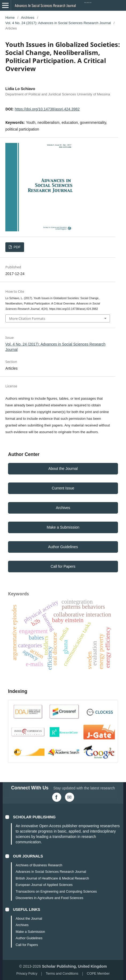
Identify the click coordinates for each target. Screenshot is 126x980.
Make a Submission (63, 527)
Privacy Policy (27, 974)
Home (10, 18)
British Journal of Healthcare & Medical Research (52, 878)
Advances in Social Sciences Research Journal (51, 872)
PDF (17, 247)
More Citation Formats (27, 318)
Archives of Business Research (39, 865)
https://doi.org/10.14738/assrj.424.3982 (47, 109)
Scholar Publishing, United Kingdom (75, 966)
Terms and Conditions (62, 974)
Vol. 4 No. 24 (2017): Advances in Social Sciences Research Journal (58, 23)
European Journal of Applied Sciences (44, 885)
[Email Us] (70, 797)
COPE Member (98, 974)
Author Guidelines (63, 547)
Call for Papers (63, 566)
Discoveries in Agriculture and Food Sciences (49, 898)
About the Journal (63, 469)
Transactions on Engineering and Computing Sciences (56, 892)
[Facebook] (57, 797)
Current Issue (63, 488)
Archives (28, 18)
